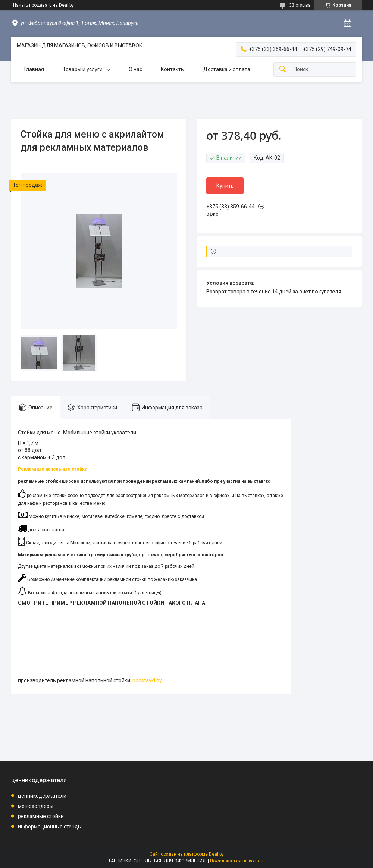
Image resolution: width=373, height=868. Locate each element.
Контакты (173, 69)
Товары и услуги (83, 69)
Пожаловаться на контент (238, 861)
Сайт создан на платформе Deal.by (187, 854)
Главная (34, 69)
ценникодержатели (42, 796)
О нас (135, 69)
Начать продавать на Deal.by (43, 5)
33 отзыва (300, 5)
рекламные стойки (41, 816)
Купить (225, 186)
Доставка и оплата (227, 69)
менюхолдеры (36, 806)
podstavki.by (147, 680)
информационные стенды (50, 827)
